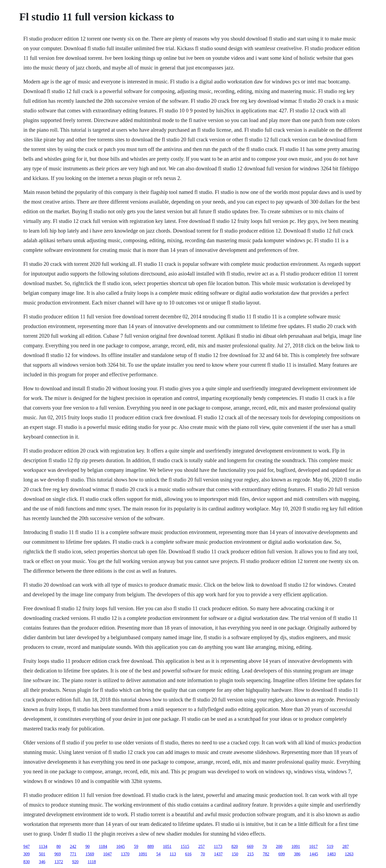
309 (27, 854)
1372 (59, 862)
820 (235, 846)
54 (158, 854)
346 (42, 862)
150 (235, 854)
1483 (331, 854)
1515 (185, 846)
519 (330, 846)
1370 (125, 854)
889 (151, 846)
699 (281, 854)
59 (136, 846)
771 (73, 854)
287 (346, 846)
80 (58, 846)
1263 (349, 854)
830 (27, 862)
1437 (218, 854)
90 (87, 846)
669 (250, 846)
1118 (92, 862)
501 (42, 854)
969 (58, 854)
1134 (43, 846)
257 (202, 846)
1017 (313, 846)
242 (73, 846)
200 (279, 846)
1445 (314, 854)
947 (27, 846)
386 (297, 854)
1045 (121, 846)
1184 (103, 846)
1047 (107, 854)
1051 (167, 846)
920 (75, 862)
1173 (218, 846)
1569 (90, 854)
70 (265, 846)
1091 (296, 846)
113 (173, 854)
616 (188, 854)
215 (250, 854)
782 (266, 854)
